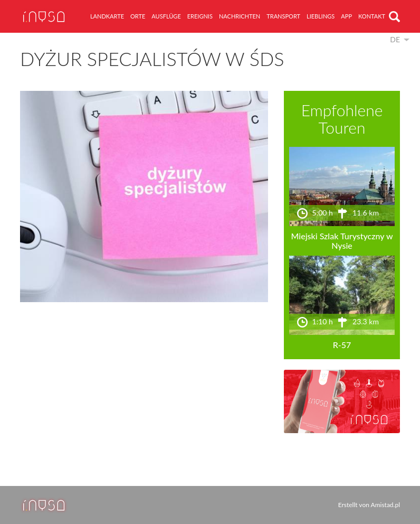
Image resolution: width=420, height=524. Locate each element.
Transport (283, 16)
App (346, 16)
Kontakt (372, 16)
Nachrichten (240, 16)
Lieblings (321, 16)
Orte (138, 16)
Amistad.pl (385, 505)
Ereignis (200, 16)
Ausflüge (166, 16)
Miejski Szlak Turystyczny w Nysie (342, 241)
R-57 (342, 345)
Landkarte (107, 16)
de (395, 39)
